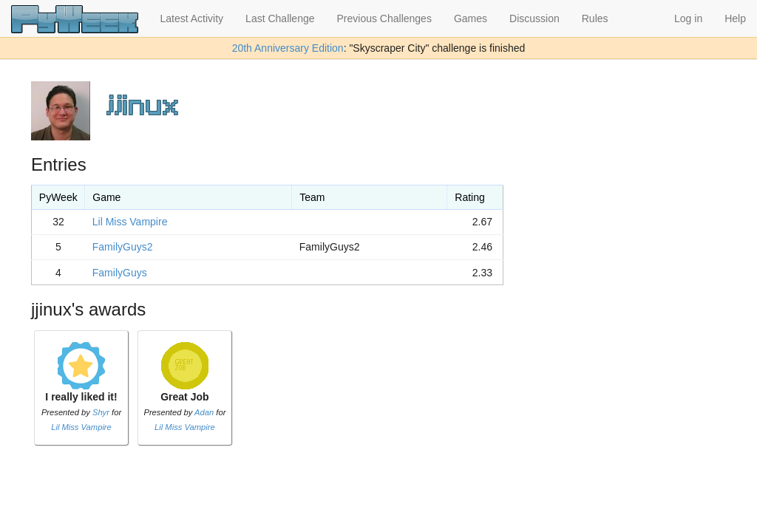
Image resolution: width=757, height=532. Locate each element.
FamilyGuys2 (123, 247)
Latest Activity (192, 18)
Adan (204, 412)
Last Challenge (280, 18)
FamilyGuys (120, 273)
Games (471, 18)
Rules (595, 18)
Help (735, 18)
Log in (688, 18)
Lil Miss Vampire (130, 222)
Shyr (101, 412)
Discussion (534, 18)
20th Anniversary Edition (288, 48)
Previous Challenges (384, 18)
